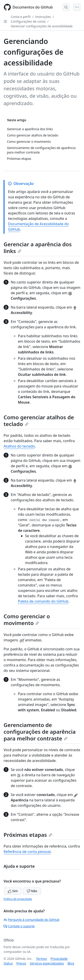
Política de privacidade (18, 899)
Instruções (43, 17)
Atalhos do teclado (19, 446)
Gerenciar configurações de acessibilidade (42, 26)
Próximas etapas (28, 835)
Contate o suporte (19, 926)
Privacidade (59, 959)
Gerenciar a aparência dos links (38, 248)
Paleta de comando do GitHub (43, 601)
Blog (71, 963)
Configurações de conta (28, 21)
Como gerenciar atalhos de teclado (39, 421)
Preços (21, 963)
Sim (13, 891)
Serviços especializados (47, 963)
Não (32, 891)
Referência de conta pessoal (27, 852)
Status (8, 963)
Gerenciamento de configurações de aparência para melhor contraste (40, 732)
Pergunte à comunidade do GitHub (31, 920)
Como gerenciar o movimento (27, 620)
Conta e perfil (21, 17)
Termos (42, 959)
